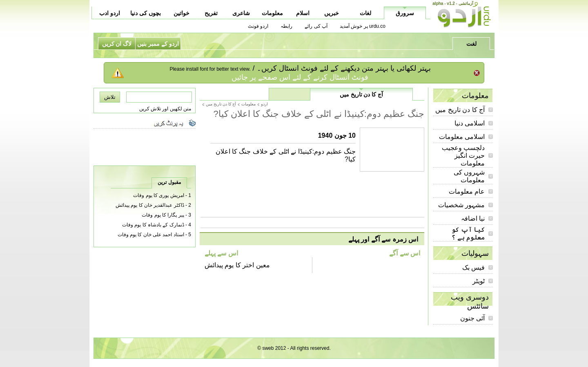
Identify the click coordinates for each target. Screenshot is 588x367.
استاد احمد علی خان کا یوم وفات (151, 235)
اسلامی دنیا (470, 123)
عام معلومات (467, 191)
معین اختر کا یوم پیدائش (237, 265)
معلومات (248, 104)
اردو (264, 104)
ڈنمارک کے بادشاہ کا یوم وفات (153, 225)
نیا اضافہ (473, 218)
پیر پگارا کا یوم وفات (163, 215)
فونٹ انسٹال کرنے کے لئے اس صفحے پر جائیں (300, 77)
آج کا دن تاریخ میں (460, 110)
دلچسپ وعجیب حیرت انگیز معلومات (463, 156)
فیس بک (473, 267)
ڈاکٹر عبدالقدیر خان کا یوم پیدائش (150, 205)
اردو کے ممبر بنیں (158, 44)
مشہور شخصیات (461, 205)
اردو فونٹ (258, 26)
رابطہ (286, 26)
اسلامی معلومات (462, 137)
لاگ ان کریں (117, 44)
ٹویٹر (479, 281)
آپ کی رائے (316, 26)
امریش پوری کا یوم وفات (158, 195)
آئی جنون (472, 318)
